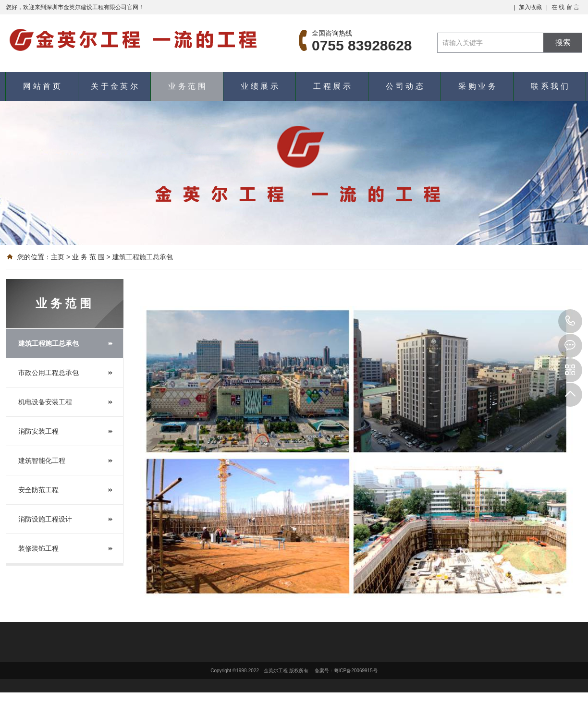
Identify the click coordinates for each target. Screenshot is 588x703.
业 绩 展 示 (259, 86)
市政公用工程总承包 (49, 373)
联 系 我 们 (549, 86)
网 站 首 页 (42, 86)
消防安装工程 (38, 431)
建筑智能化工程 (42, 461)
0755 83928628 (570, 321)
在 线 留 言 (565, 7)
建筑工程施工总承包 (143, 257)
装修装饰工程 (38, 548)
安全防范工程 (38, 490)
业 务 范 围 (187, 86)
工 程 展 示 (332, 86)
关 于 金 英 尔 (114, 86)
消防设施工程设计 (45, 519)
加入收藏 (530, 7)
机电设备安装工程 (45, 402)
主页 (58, 257)
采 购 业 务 (477, 86)
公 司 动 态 (404, 86)
